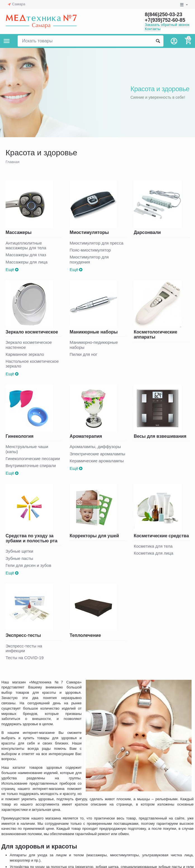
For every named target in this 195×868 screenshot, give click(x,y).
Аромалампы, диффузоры (95, 447)
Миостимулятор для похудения (89, 259)
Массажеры (19, 232)
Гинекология (20, 436)
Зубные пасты (19, 558)
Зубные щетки (19, 551)
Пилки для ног (83, 354)
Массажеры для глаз (26, 255)
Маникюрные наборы (94, 332)
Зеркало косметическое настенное (29, 345)
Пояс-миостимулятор (90, 250)
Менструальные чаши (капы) (27, 449)
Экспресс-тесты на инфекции (24, 648)
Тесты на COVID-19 (25, 658)
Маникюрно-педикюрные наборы (94, 345)
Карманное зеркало (25, 354)
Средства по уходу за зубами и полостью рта (31, 538)
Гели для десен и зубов (28, 565)
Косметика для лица (154, 553)
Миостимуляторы (89, 232)
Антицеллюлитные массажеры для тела (26, 245)
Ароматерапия (86, 436)
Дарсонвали (147, 232)
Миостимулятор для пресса (96, 243)
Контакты (153, 29)
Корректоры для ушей (94, 536)
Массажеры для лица (27, 262)
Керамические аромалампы (97, 461)
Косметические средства (161, 536)
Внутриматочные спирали (31, 466)
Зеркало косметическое (32, 332)
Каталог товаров (7, 41)
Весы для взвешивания (160, 436)
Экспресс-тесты (23, 635)
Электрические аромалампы (97, 454)
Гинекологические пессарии (33, 459)
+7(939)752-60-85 (165, 20)
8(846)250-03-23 (163, 14)
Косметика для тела (153, 546)
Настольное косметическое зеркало (32, 364)
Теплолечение (85, 635)
